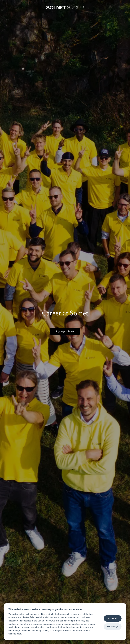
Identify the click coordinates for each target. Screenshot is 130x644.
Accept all (113, 618)
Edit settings (113, 627)
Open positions (65, 331)
